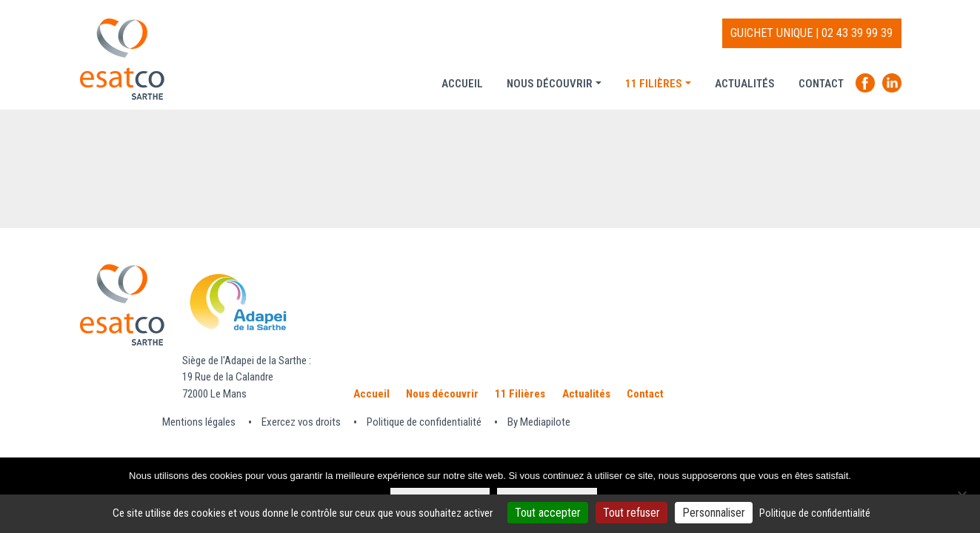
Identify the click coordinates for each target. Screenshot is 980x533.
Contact (821, 84)
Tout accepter (548, 513)
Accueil (462, 84)
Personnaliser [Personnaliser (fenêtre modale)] (714, 513)
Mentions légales (199, 422)
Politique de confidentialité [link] (815, 513)
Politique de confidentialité (424, 422)
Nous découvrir (550, 84)
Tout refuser (631, 513)
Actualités (745, 84)
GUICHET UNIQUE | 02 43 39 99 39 (811, 33)
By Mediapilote (539, 422)
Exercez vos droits (301, 422)
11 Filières (654, 84)
